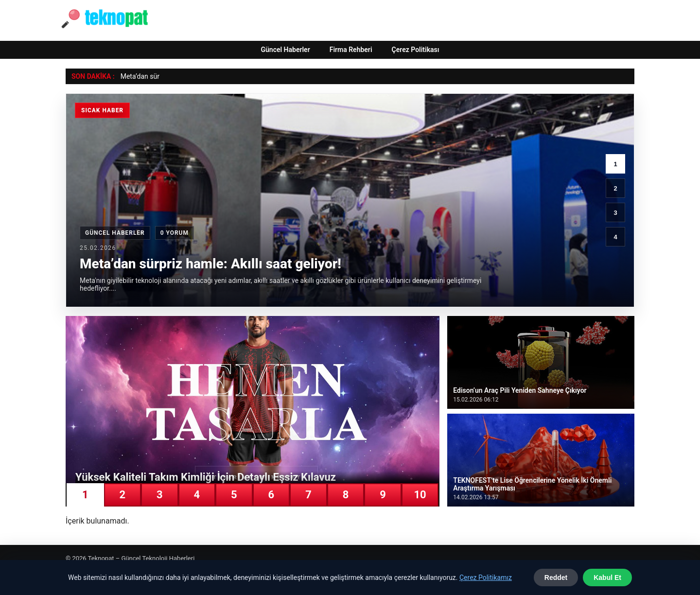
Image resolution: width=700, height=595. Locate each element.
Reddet (556, 577)
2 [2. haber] (615, 188)
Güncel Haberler (285, 50)
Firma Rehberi (351, 50)
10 (420, 495)
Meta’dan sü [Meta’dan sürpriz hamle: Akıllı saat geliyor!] (139, 76)
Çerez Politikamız (486, 577)
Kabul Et (607, 577)
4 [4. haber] (615, 237)
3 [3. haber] (615, 213)
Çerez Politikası (416, 50)
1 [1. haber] (615, 164)
